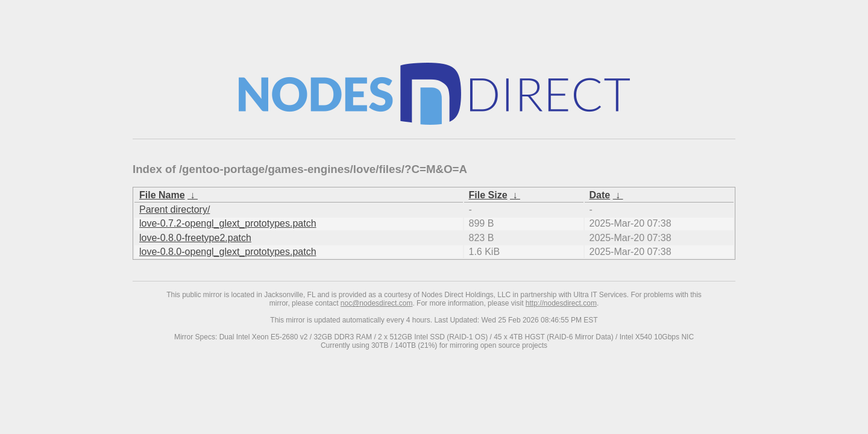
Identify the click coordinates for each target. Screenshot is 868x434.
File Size (488, 195)
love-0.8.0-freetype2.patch (195, 238)
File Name (162, 195)
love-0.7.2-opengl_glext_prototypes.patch (228, 223)
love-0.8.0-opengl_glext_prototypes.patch (228, 252)
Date (600, 195)
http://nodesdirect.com (561, 303)
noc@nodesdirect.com (377, 303)
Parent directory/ (175, 209)
